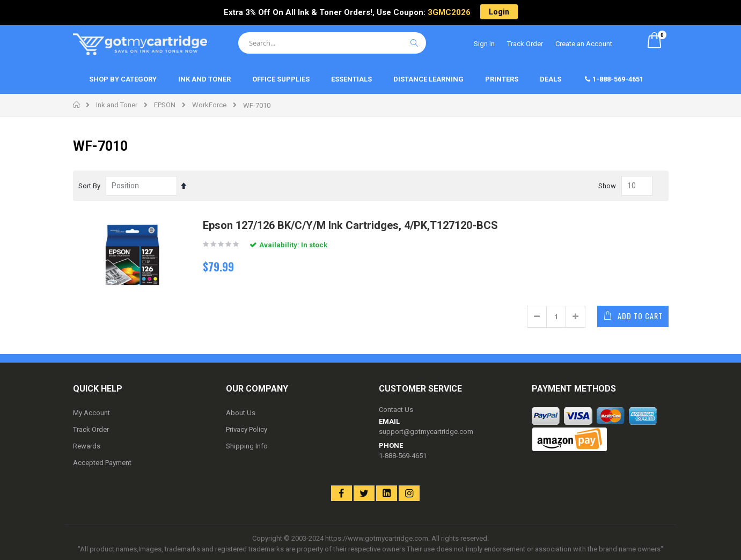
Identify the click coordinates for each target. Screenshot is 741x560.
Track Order (525, 44)
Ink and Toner (117, 105)
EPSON (165, 105)
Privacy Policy (247, 429)
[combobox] (332, 43)
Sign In (484, 44)
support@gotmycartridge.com (426, 432)
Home (77, 105)
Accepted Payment (102, 463)
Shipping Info (247, 446)
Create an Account (584, 44)
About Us (241, 413)
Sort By (89, 186)
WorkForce (209, 105)
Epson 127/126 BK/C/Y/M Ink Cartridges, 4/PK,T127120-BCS (350, 225)
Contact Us (396, 410)
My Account (91, 413)
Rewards (87, 446)
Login (499, 12)
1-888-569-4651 (403, 456)
